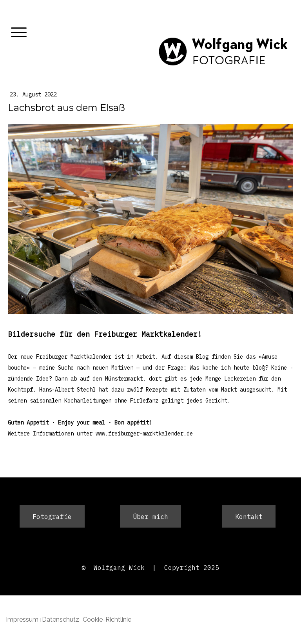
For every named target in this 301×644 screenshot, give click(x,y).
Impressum (22, 620)
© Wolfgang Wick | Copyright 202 (149, 568)
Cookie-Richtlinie (107, 620)
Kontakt (249, 517)
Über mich (150, 517)
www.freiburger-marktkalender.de (144, 434)
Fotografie (52, 517)
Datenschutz (61, 620)
